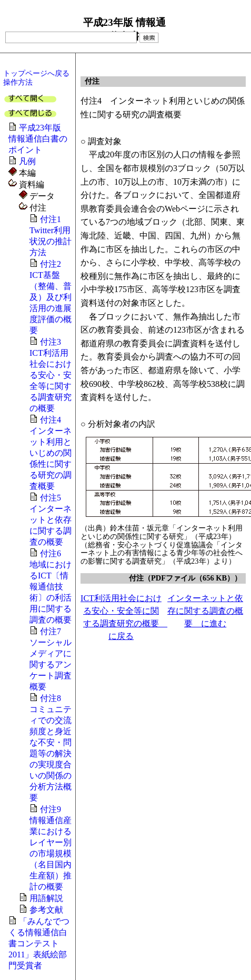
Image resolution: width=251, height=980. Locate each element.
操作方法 (18, 82)
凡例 (27, 161)
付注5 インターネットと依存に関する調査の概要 (51, 520)
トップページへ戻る (36, 73)
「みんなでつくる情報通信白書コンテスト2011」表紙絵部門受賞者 (39, 943)
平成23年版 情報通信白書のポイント (39, 139)
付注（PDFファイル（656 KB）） (185, 578)
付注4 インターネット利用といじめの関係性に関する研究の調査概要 (51, 453)
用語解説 (46, 898)
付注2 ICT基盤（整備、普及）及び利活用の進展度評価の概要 (51, 297)
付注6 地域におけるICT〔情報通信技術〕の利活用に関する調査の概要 (51, 587)
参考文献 (46, 910)
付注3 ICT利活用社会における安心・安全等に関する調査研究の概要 (51, 375)
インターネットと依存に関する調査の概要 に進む (205, 611)
